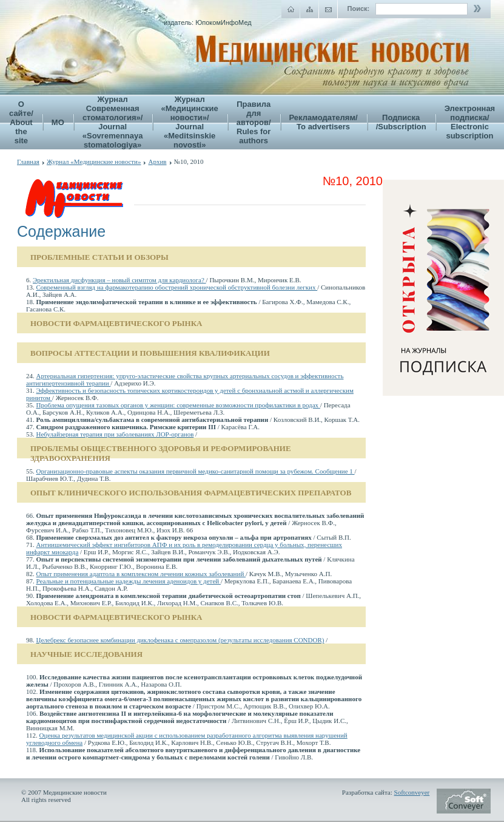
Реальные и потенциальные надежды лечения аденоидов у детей (129, 581)
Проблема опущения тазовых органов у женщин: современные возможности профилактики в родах (178, 405)
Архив (157, 161)
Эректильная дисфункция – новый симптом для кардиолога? (119, 280)
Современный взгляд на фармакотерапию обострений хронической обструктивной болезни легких (177, 287)
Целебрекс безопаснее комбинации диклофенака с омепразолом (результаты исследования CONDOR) (180, 640)
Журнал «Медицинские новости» (94, 161)
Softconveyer (412, 792)
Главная (28, 161)
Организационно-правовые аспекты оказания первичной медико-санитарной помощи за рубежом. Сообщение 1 (196, 471)
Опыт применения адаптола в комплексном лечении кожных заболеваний (141, 574)
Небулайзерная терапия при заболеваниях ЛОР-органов (115, 434)
